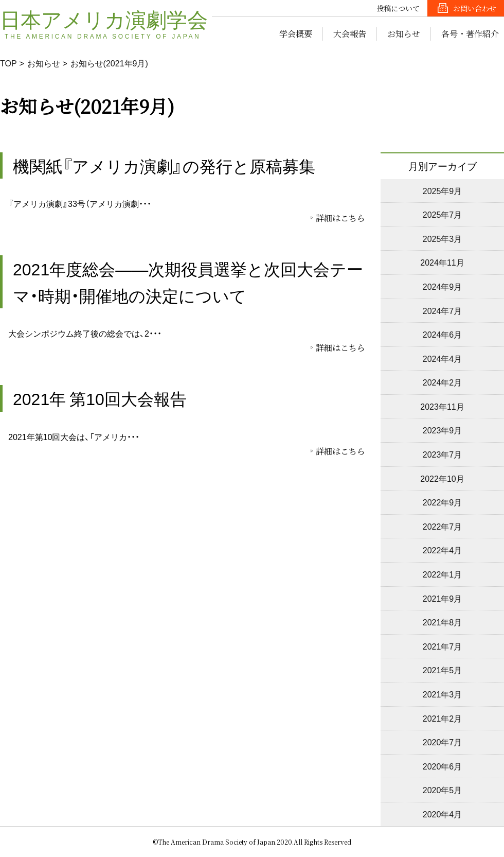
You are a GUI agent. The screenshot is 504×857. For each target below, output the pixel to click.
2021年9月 (443, 598)
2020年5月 (443, 790)
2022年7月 (443, 526)
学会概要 (296, 34)
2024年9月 (443, 286)
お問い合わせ (475, 8)
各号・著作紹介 (470, 34)
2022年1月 (443, 574)
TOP (8, 63)
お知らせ (404, 34)
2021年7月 (443, 646)
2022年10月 (442, 478)
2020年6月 (443, 766)
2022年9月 (443, 502)
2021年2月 (443, 718)
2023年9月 (443, 430)
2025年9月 (443, 190)
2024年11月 (442, 262)
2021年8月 (443, 622)
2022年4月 (443, 550)
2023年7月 (443, 454)
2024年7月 (443, 310)
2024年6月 (443, 334)
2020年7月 (443, 742)
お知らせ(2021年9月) (109, 63)
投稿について (398, 8)
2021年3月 (443, 694)
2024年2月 (443, 382)
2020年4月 (443, 814)
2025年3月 (443, 238)
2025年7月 (443, 214)
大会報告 (350, 34)
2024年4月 (443, 358)
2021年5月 (443, 670)
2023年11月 (442, 406)
